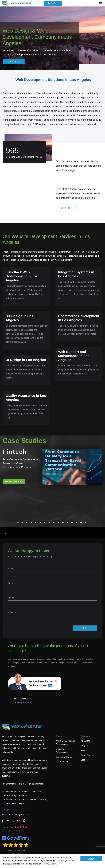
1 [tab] (18, 522)
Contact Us (13, 62)
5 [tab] (36, 522)
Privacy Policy (50, 864)
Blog (83, 760)
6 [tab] (40, 522)
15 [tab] (81, 522)
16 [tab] (85, 522)
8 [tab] (49, 522)
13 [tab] (72, 522)
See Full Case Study (14, 481)
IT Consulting (62, 762)
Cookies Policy (37, 784)
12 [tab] (67, 522)
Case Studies (87, 755)
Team (84, 750)
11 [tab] (63, 522)
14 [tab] (76, 522)
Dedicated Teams (64, 757)
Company (86, 736)
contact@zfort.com (22, 703)
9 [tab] (54, 522)
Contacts (6, 810)
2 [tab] (22, 522)
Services (60, 736)
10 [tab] (58, 522)
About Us (85, 741)
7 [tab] (45, 522)
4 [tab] (31, 522)
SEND (85, 628)
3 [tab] (27, 522)
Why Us (85, 746)
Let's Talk (53, 3)
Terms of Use (22, 784)
